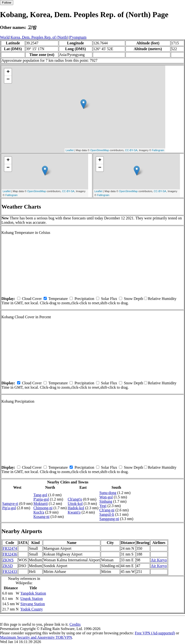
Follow (7, 3)
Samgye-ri (10, 504)
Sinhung (106, 501)
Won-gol (106, 497)
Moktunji (41, 504)
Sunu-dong (108, 493)
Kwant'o (74, 512)
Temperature (58, 299)
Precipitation (84, 299)
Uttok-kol (75, 504)
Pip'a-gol (9, 508)
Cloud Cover (32, 299)
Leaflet (70, 150)
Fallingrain (158, 150)
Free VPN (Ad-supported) (155, 633)
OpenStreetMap (100, 150)
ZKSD (8, 566)
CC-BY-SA (131, 150)
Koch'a (39, 512)
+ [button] (8, 72)
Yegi (103, 506)
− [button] (8, 80)
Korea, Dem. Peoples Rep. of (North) (39, 37)
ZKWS (8, 560)
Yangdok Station (33, 593)
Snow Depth (133, 299)
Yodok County (32, 609)
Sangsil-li (107, 514)
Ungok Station (32, 599)
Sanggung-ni (109, 519)
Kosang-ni (42, 517)
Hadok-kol (76, 508)
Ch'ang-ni (107, 510)
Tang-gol (40, 495)
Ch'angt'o (75, 499)
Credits (75, 624)
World (5, 37)
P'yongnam (78, 37)
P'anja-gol (41, 499)
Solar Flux (109, 299)
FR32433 (10, 572)
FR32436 (10, 554)
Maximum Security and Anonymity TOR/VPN (36, 637)
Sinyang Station (33, 604)
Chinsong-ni (43, 508)
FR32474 (10, 548)
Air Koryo (159, 560)
